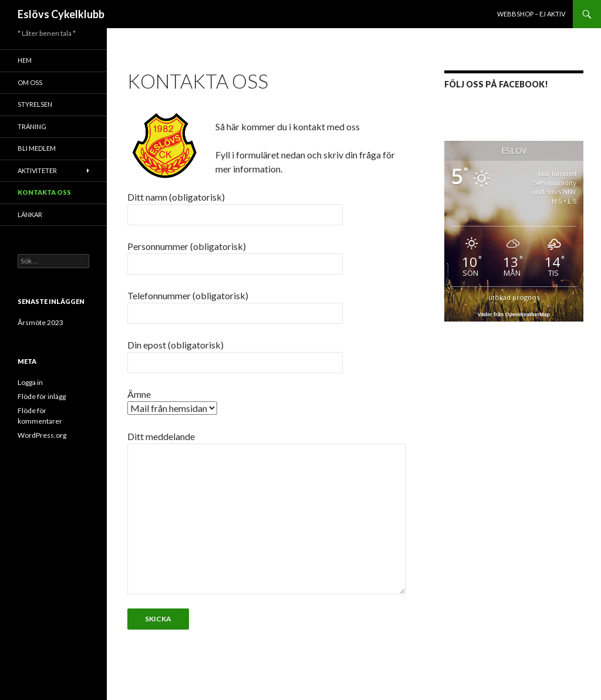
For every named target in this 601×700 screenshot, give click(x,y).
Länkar (30, 214)
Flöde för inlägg (42, 396)
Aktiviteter (37, 170)
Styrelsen (35, 104)
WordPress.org (42, 435)
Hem (25, 60)
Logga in (30, 382)
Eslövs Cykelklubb (61, 14)
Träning (32, 126)
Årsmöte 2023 (40, 322)
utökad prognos (514, 297)
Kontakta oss (44, 192)
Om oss (30, 82)
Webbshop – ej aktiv (531, 14)
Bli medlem (37, 148)
